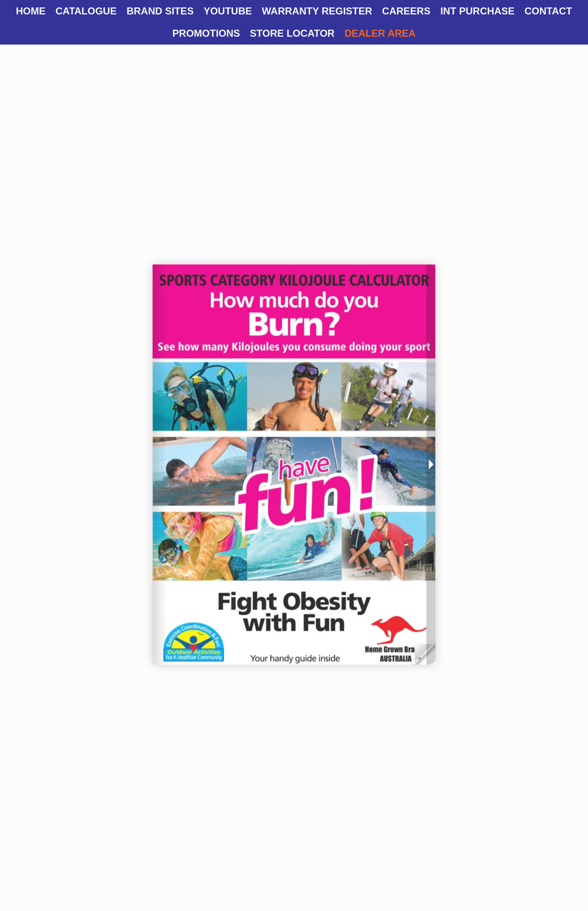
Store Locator (292, 33)
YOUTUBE (228, 11)
